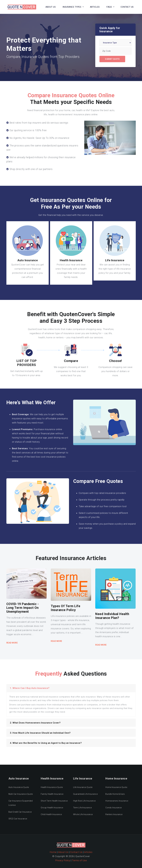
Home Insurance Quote (116, 787)
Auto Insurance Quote (19, 787)
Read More (12, 643)
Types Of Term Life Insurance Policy (66, 608)
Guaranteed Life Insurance (85, 794)
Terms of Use (79, 860)
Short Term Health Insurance (54, 801)
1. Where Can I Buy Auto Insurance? (30, 688)
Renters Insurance (114, 814)
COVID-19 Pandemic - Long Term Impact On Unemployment (23, 608)
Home (53, 852)
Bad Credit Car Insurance (20, 812)
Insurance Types (72, 7)
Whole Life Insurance (83, 814)
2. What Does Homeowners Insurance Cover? (35, 723)
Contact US (127, 7)
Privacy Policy (63, 860)
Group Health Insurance (52, 808)
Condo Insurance (114, 808)
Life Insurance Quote (83, 787)
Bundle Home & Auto (115, 794)
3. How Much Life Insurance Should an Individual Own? (40, 733)
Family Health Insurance (52, 794)
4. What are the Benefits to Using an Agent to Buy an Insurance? (46, 743)
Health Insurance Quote (52, 787)
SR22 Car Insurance (18, 819)
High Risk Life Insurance (84, 801)
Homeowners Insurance (117, 801)
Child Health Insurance (51, 814)
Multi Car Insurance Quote (21, 794)
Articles (95, 7)
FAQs (109, 7)
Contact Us (76, 852)
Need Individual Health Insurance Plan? (112, 616)
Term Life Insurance (82, 808)
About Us (51, 7)
